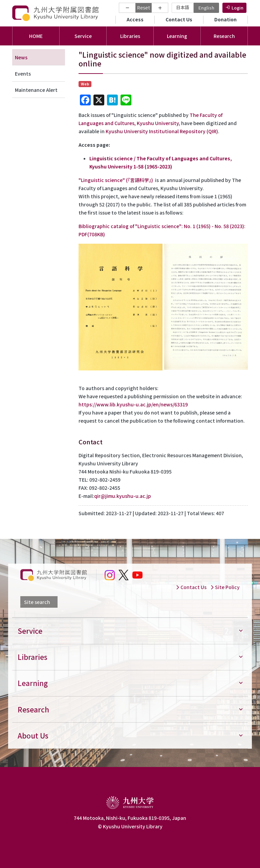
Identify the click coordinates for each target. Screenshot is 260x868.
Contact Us (179, 19)
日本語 (183, 7)
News (21, 57)
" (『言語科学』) (117, 180)
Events (23, 74)
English (206, 8)
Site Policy (225, 587)
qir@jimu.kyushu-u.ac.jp (123, 496)
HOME (36, 36)
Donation (225, 19)
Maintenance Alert (36, 90)
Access (135, 19)
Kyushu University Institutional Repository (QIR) (162, 131)
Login (237, 8)
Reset (144, 7)
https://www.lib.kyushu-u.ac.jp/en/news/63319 (133, 404)
